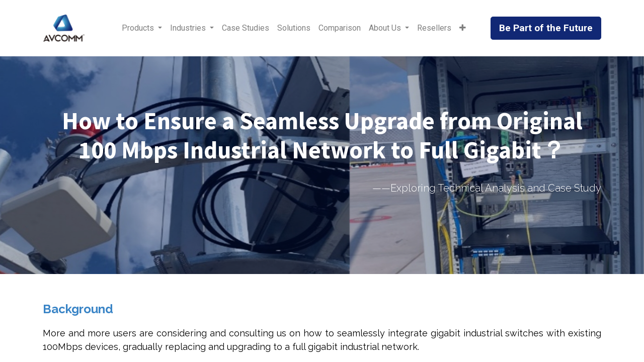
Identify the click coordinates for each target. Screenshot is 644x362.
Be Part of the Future (546, 28)
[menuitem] (246, 28)
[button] (463, 28)
